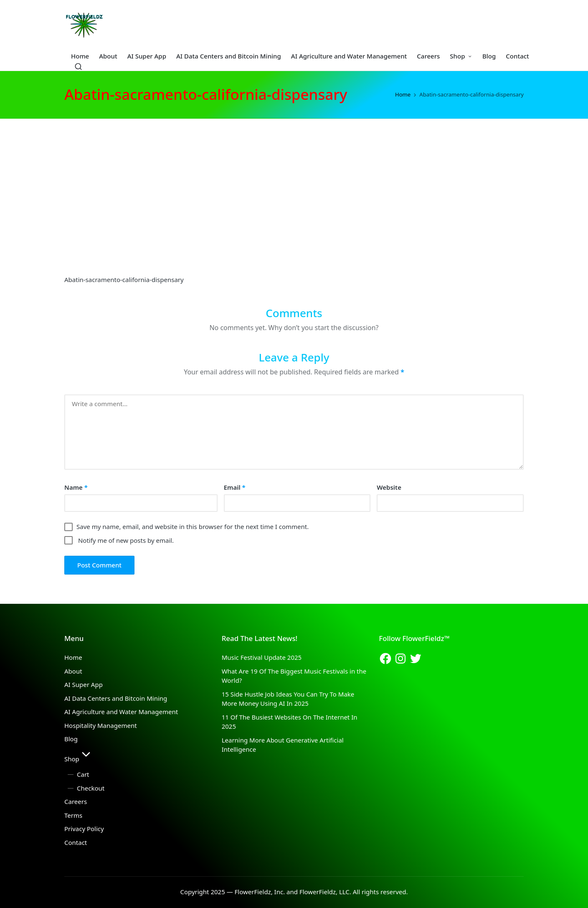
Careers (76, 801)
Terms (73, 815)
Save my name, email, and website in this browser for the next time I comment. (193, 526)
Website (389, 487)
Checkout (91, 788)
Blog (71, 739)
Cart (83, 774)
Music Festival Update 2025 (262, 657)
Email (235, 487)
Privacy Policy (84, 829)
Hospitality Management (101, 725)
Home (73, 657)
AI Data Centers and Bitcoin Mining (116, 698)
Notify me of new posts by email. (126, 540)
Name (76, 487)
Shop (79, 759)
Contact (76, 842)
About (73, 671)
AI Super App (84, 684)
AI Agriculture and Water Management (121, 712)
